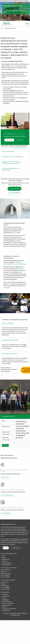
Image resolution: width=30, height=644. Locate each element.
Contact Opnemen (16, 548)
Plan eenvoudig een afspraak (11, 543)
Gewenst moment (6, 432)
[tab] (15, 152)
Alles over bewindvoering (7, 495)
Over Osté (5, 561)
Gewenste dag (5, 438)
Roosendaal (4, 533)
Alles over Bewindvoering (20, 148)
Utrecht (3, 536)
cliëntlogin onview (3, 2)
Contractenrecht (6, 596)
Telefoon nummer (6, 426)
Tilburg (24, 533)
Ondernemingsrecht (7, 602)
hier (15, 233)
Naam (3, 421)
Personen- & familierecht (8, 603)
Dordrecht (12, 534)
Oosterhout (9, 529)
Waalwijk (7, 534)
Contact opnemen (9, 140)
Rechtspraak (7, 288)
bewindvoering (13, 66)
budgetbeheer (24, 539)
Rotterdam (23, 534)
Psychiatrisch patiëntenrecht (9, 609)
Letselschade (5, 600)
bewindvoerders (14, 527)
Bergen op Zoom (11, 533)
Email (6, 548)
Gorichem (18, 534)
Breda (19, 533)
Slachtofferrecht (6, 610)
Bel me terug (20, 140)
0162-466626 (14, 193)
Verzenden (5, 445)
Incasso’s (4, 598)
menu (27, 24)
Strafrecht (4, 607)
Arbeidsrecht (5, 594)
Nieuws (4, 558)
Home (2, 28)
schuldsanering (4, 541)
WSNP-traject (21, 269)
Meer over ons (5, 477)
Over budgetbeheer (6, 513)
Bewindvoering (6, 559)
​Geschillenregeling (7, 563)
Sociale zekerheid (6, 605)
